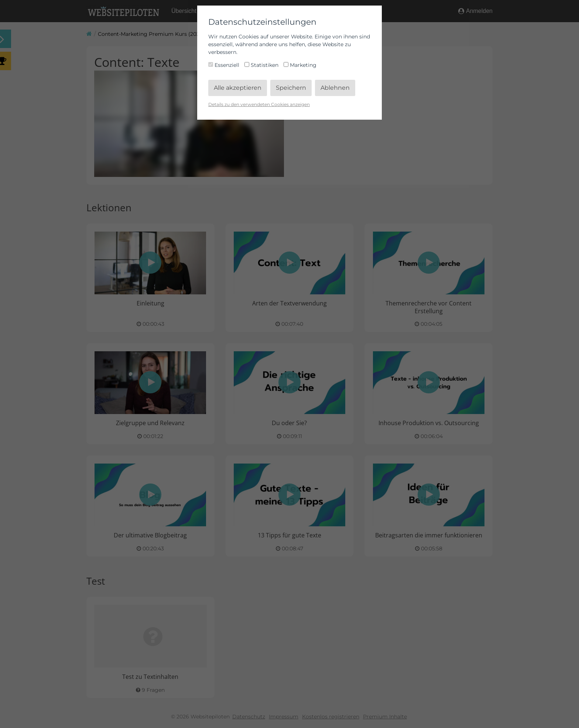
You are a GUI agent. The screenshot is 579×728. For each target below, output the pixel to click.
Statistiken (262, 65)
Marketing (300, 65)
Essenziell (225, 65)
